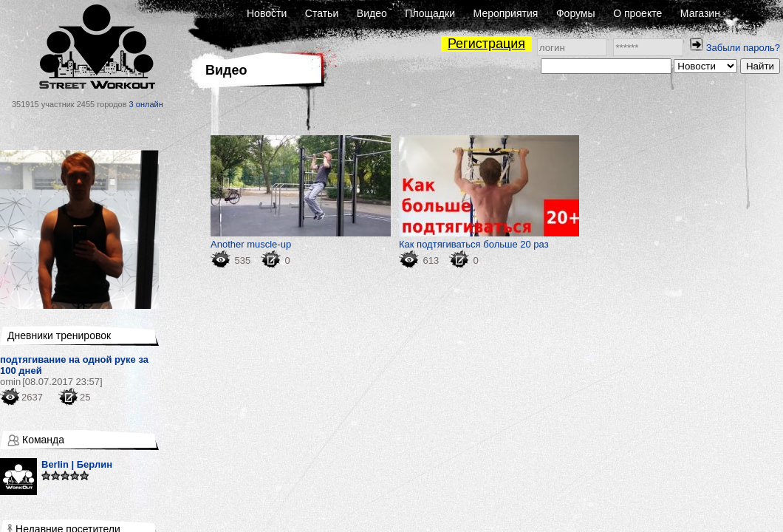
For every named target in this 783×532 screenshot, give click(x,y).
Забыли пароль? (743, 48)
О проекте (637, 13)
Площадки (430, 13)
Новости (267, 13)
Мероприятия (506, 13)
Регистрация (486, 44)
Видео (372, 13)
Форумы (576, 13)
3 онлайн (146, 104)
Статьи (322, 13)
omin (10, 382)
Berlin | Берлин (77, 464)
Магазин (700, 13)
